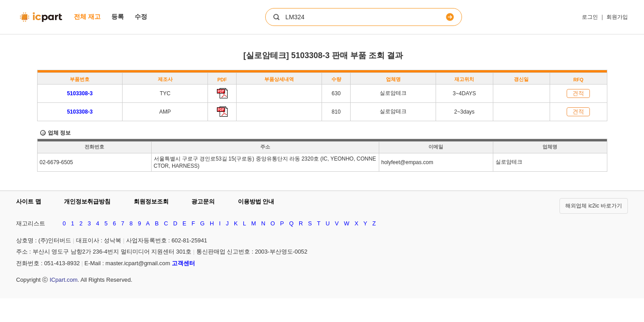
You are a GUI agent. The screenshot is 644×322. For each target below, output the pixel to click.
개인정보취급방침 (87, 201)
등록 (118, 17)
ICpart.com (64, 280)
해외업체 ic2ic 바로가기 (594, 206)
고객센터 (183, 263)
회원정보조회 (151, 201)
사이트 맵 (29, 201)
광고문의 (203, 201)
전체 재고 (87, 17)
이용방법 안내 (256, 201)
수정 (141, 17)
